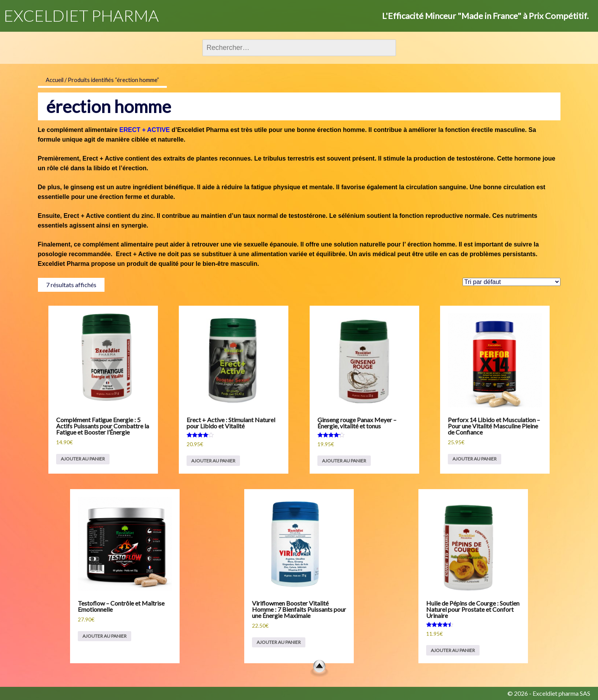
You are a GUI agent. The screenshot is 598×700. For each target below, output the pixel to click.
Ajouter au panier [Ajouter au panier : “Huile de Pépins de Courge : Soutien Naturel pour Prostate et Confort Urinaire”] (453, 650)
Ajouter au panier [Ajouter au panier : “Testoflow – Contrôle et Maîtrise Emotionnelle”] (105, 636)
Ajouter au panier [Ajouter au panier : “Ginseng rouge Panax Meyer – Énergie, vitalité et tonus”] (344, 461)
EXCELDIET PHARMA (81, 15)
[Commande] (511, 282)
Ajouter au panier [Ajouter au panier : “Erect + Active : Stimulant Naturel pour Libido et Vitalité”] (213, 461)
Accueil (55, 80)
